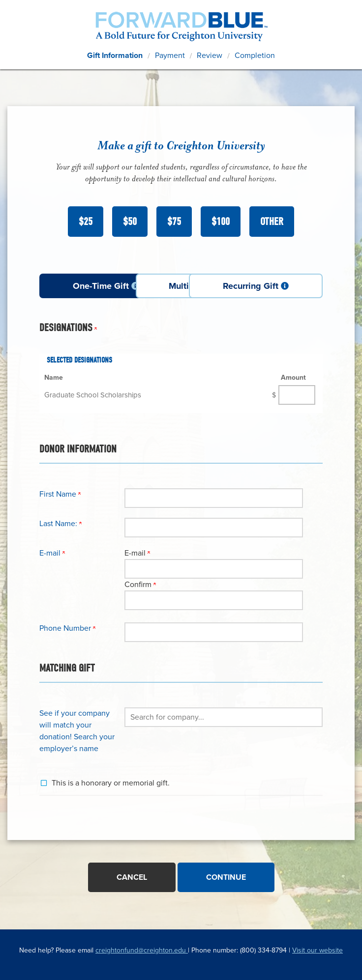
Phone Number (67, 628)
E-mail (137, 553)
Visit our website (317, 949)
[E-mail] (214, 568)
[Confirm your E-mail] (214, 600)
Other (272, 222)
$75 (174, 222)
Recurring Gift (277, 286)
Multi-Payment (181, 286)
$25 (86, 222)
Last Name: (60, 523)
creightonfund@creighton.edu (142, 949)
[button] (224, 717)
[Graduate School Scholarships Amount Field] (297, 394)
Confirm (140, 584)
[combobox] (224, 717)
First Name (60, 494)
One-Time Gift (85, 286)
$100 (221, 222)
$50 (130, 222)
